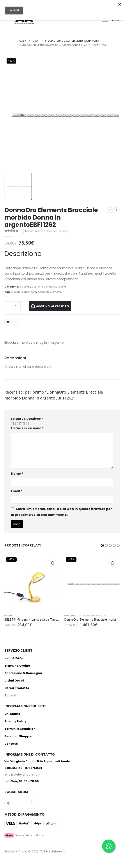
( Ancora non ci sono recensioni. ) (45, 231)
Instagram (8, 803)
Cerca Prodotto (17, 688)
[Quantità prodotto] (16, 306)
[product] (32, 583)
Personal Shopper (19, 736)
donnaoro (30, 292)
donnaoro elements (50, 292)
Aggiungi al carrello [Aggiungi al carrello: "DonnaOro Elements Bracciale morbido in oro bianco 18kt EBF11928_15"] (112, 563)
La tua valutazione (27, 419)
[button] (102, 545)
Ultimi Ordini (14, 681)
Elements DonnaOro (44, 287)
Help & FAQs (14, 658)
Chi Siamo (12, 714)
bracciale (17, 292)
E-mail (8, 322)
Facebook (15, 322)
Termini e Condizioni (20, 729)
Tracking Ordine (17, 666)
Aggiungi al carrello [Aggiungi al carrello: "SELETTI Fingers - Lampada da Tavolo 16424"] (53, 563)
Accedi (10, 695)
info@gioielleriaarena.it (22, 775)
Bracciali (25, 287)
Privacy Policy (15, 721)
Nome (17, 474)
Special (62, 287)
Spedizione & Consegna (23, 673)
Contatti (11, 744)
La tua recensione (27, 428)
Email (17, 491)
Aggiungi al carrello (53, 306)
